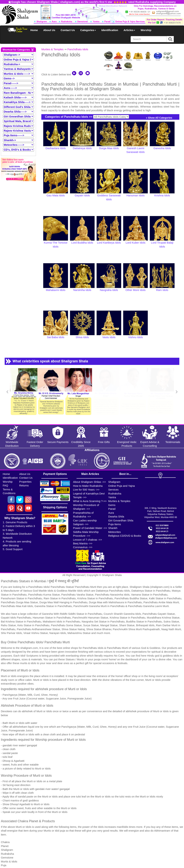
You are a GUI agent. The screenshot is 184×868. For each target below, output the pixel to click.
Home (34, 30)
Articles (129, 30)
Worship (146, 30)
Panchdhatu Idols (78, 49)
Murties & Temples (52, 49)
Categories (88, 30)
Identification (110, 30)
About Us (49, 30)
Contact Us (68, 30)
